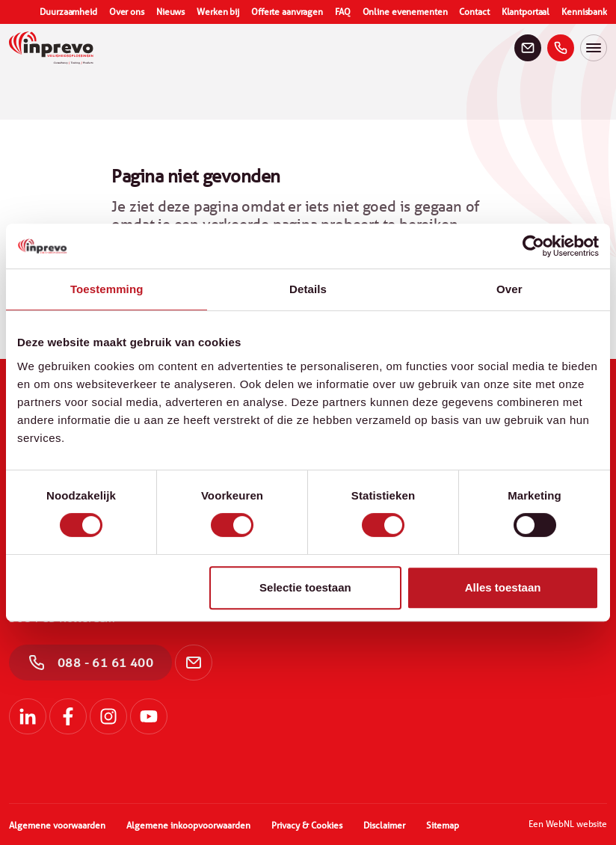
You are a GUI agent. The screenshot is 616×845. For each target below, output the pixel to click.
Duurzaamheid (68, 12)
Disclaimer (384, 825)
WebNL (560, 824)
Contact (474, 12)
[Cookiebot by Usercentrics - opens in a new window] (533, 246)
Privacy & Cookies (307, 825)
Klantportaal (526, 12)
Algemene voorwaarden (57, 825)
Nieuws (170, 12)
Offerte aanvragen (287, 12)
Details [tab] (308, 289)
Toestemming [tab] (107, 289)
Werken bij (218, 12)
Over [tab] (509, 289)
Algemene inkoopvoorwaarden (188, 825)
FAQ (343, 12)
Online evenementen (405, 12)
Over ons (127, 12)
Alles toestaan (503, 587)
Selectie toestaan (305, 587)
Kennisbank (584, 12)
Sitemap (443, 825)
